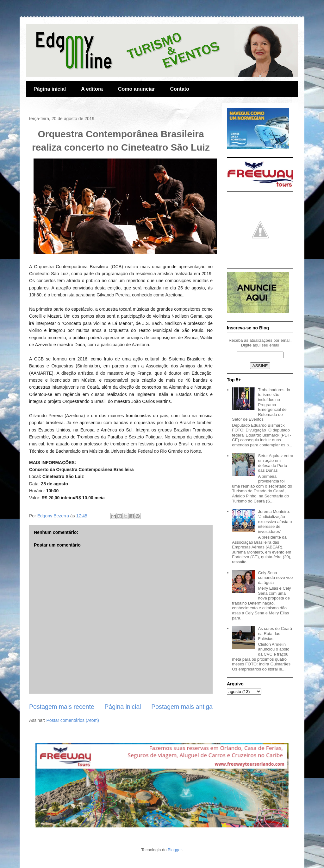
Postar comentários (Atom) (73, 720)
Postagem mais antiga (182, 707)
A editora (92, 89)
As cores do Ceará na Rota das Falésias (275, 633)
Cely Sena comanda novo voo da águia (275, 578)
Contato (179, 89)
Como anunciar (136, 89)
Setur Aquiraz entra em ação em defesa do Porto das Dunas (275, 463)
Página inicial (50, 89)
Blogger (175, 850)
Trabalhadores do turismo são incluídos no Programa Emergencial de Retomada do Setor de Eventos (261, 405)
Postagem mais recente (62, 707)
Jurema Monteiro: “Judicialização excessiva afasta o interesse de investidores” (275, 521)
